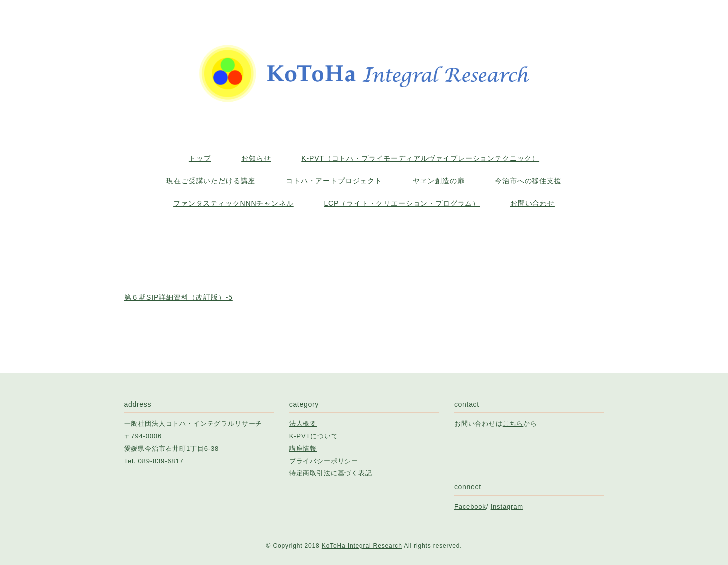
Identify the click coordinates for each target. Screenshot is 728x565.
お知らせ (256, 158)
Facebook (470, 507)
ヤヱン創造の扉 (439, 181)
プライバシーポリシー (324, 461)
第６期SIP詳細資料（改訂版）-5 (179, 297)
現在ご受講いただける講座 (211, 181)
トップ (200, 158)
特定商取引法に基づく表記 (331, 473)
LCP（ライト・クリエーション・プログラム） (402, 203)
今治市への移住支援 (528, 181)
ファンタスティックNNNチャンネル (234, 203)
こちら (513, 424)
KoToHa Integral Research (362, 546)
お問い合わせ (532, 203)
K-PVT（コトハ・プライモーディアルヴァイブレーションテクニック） (420, 158)
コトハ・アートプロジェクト (334, 181)
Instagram (507, 507)
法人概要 (303, 424)
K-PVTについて (314, 436)
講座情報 (303, 449)
